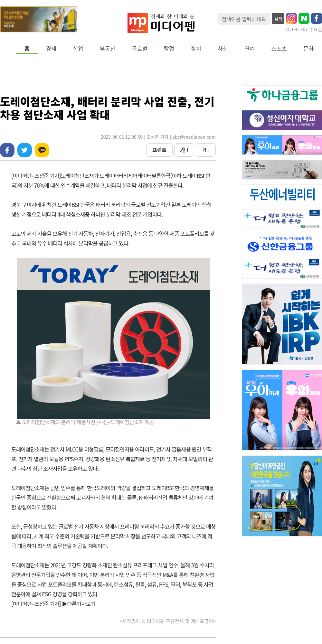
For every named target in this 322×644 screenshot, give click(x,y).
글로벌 (140, 48)
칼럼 (169, 48)
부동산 (108, 48)
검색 (278, 19)
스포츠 (279, 48)
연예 (250, 48)
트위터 (25, 150)
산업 (78, 48)
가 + (184, 150)
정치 (196, 48)
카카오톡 (42, 150)
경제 (51, 48)
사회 (223, 48)
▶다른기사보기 (79, 604)
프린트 (159, 150)
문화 (308, 48)
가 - (206, 150)
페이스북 (7, 150)
